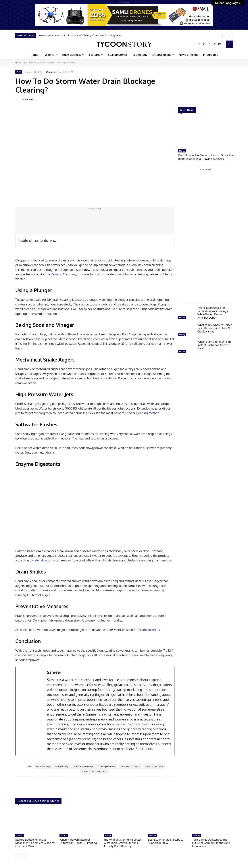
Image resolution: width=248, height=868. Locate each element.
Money (182, 151)
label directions (44, 560)
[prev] (225, 36)
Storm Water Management (95, 772)
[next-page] (23, 857)
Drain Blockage (43, 766)
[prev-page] (18, 857)
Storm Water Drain (154, 766)
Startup (20, 835)
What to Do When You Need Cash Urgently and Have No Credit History (215, 328)
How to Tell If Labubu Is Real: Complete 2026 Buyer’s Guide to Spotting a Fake (80, 35)
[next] (231, 36)
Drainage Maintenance (83, 766)
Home (18, 63)
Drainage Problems (107, 766)
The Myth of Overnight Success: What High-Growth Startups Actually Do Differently (123, 843)
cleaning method (148, 413)
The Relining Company (61, 274)
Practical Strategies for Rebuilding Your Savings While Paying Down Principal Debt (213, 312)
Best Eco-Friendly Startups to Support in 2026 (166, 841)
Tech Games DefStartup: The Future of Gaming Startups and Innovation (211, 843)
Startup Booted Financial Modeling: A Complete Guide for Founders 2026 (35, 843)
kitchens (154, 630)
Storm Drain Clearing (131, 766)
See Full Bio (144, 749)
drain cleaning (61, 766)
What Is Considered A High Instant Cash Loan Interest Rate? (214, 345)
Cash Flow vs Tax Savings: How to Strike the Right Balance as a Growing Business (205, 157)
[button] (229, 44)
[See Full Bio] (154, 749)
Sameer (29, 99)
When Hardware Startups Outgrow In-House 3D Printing (78, 841)
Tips (25, 63)
